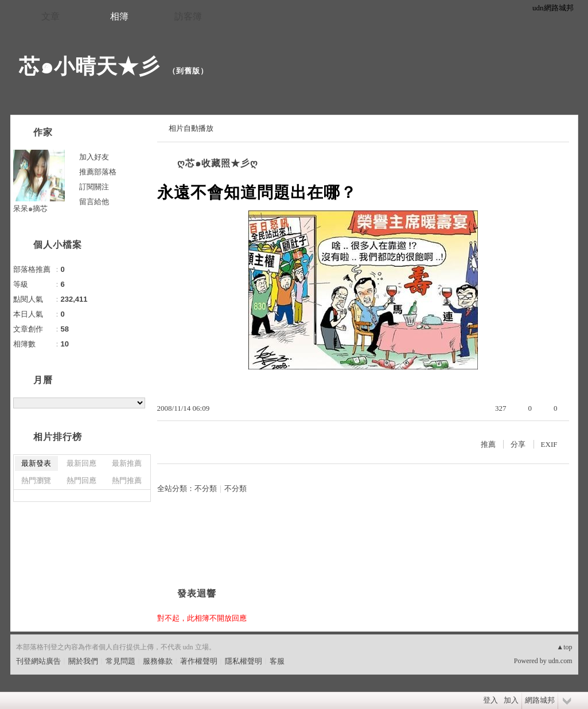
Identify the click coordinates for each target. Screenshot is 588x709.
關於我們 (83, 661)
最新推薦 (127, 463)
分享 (518, 444)
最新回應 (81, 463)
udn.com (560, 661)
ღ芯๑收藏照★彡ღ (218, 163)
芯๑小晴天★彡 (89, 66)
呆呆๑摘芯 (30, 209)
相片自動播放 (191, 128)
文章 (50, 16)
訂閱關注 (94, 187)
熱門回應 (81, 480)
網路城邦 (540, 700)
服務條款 (158, 661)
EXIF (549, 444)
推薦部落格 (98, 172)
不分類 (206, 488)
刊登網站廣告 (38, 661)
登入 (490, 700)
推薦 (488, 444)
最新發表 (36, 463)
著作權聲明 (199, 661)
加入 (511, 700)
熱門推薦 (127, 480)
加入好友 (94, 157)
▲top (564, 647)
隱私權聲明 (244, 661)
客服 (277, 661)
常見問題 (120, 661)
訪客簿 (188, 16)
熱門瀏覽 (36, 480)
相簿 (119, 16)
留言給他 (94, 202)
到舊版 (188, 71)
